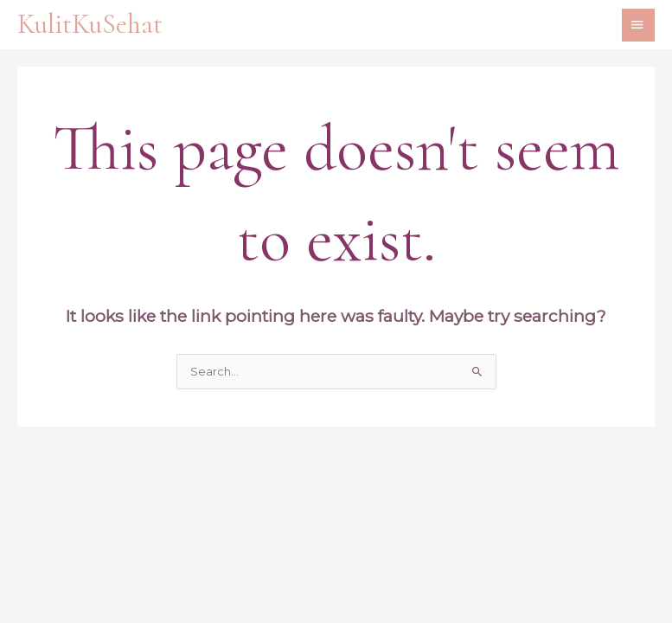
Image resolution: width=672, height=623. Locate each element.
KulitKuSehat (90, 24)
